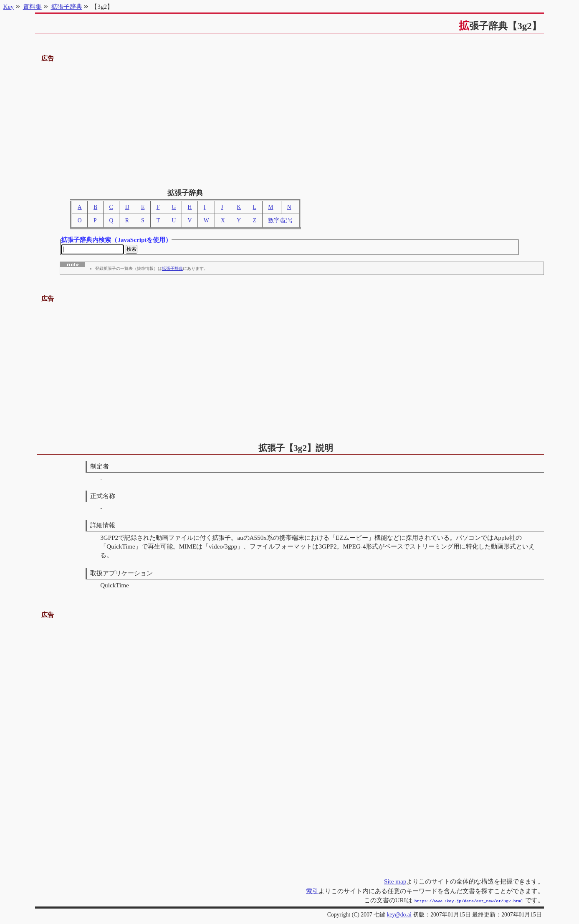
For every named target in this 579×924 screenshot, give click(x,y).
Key (9, 6)
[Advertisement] (290, 122)
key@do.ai (399, 915)
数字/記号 (281, 220)
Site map (395, 882)
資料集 (32, 6)
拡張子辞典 (172, 270)
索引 (312, 892)
